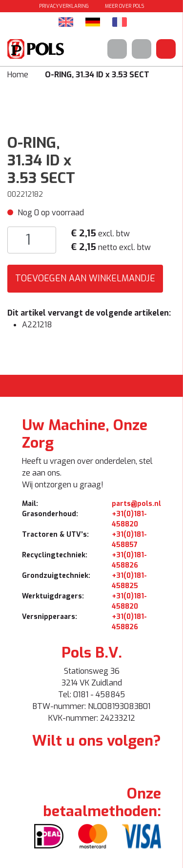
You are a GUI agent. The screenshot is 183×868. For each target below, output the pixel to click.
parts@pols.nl (136, 504)
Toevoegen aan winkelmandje (85, 278)
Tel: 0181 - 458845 (91, 695)
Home (18, 75)
